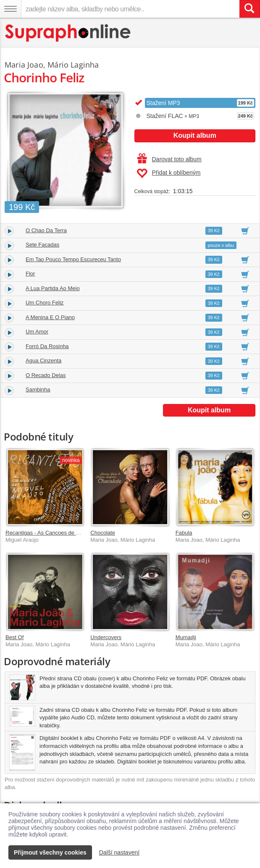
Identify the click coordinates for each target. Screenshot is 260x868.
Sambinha (38, 389)
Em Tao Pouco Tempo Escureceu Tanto (73, 259)
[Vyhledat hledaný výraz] (249, 9)
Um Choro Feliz (45, 303)
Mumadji (186, 637)
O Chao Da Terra (46, 230)
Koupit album (195, 135)
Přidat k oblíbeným (169, 173)
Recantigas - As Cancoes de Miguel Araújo (57, 533)
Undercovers (106, 637)
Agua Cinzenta (43, 361)
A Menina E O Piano (50, 317)
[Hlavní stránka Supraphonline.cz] (68, 33)
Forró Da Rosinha (47, 346)
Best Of (14, 637)
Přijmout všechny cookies (50, 852)
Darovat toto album (169, 159)
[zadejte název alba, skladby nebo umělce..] (130, 9)
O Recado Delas (46, 375)
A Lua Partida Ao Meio (53, 288)
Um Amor (37, 332)
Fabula (184, 533)
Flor (30, 274)
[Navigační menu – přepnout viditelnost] (11, 9)
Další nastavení (119, 852)
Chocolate (103, 533)
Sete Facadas (42, 245)
